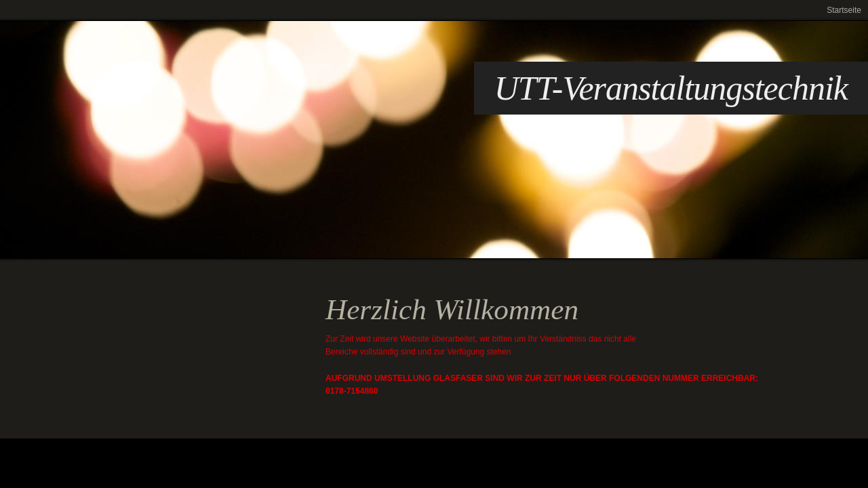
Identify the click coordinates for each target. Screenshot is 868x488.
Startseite (844, 10)
